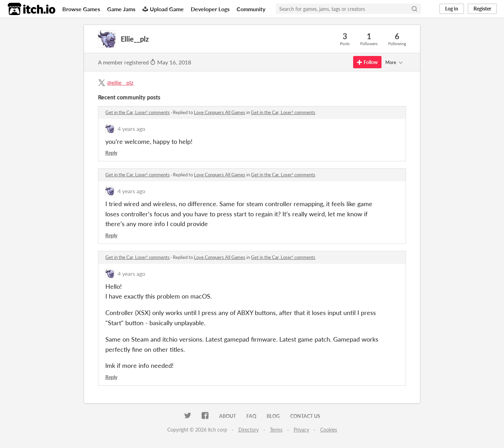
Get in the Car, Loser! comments (138, 112)
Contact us (305, 416)
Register (482, 9)
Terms (276, 430)
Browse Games (81, 9)
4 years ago (131, 129)
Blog (273, 416)
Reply (111, 153)
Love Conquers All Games (220, 112)
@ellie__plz (120, 82)
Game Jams (121, 9)
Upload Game (163, 9)
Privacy (301, 430)
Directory (248, 430)
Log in (452, 9)
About (227, 416)
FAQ (251, 416)
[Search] (414, 9)
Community (251, 9)
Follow (367, 62)
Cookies (329, 430)
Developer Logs (210, 9)
